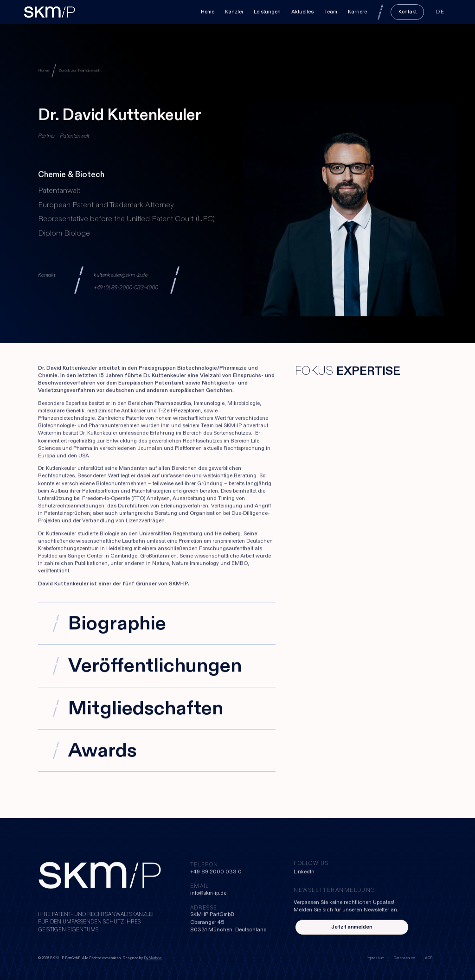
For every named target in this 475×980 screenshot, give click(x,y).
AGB (429, 958)
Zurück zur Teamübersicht (80, 71)
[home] (49, 12)
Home (44, 71)
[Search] (381, 12)
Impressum (375, 958)
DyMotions (153, 958)
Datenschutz (404, 958)
